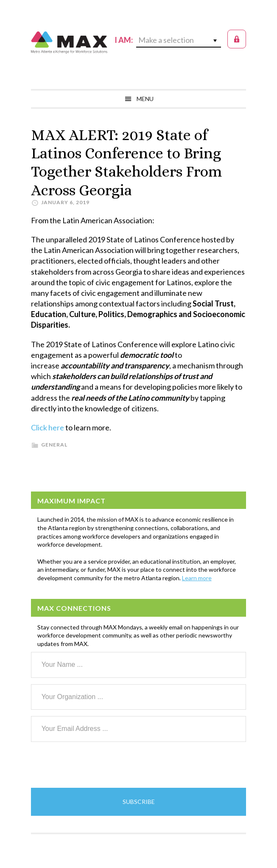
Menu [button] (145, 99)
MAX (69, 42)
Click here (48, 427)
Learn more (197, 578)
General (54, 445)
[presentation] (95, 765)
